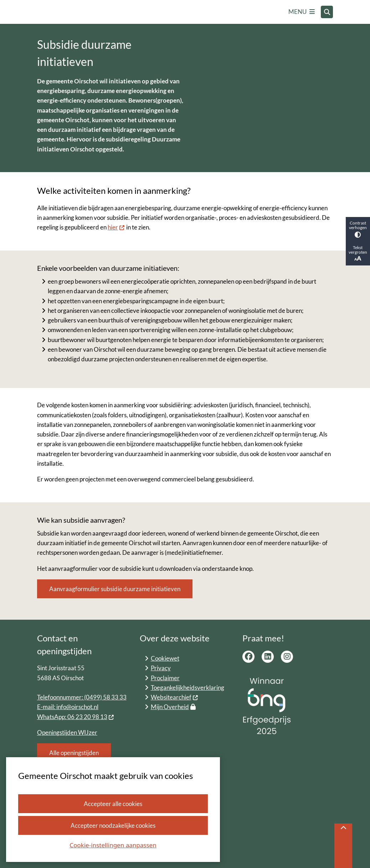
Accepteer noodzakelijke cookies (113, 825)
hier (116, 227)
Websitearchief (175, 697)
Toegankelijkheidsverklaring (187, 688)
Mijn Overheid (173, 707)
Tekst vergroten (358, 254)
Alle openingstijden (74, 753)
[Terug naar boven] (343, 846)
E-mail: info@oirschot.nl (68, 707)
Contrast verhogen (358, 229)
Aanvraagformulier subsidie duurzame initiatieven (115, 589)
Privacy (161, 668)
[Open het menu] (302, 12)
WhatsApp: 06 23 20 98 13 (76, 717)
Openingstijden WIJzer (67, 732)
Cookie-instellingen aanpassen (113, 845)
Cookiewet (165, 658)
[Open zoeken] (327, 12)
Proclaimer (165, 678)
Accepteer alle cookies (113, 804)
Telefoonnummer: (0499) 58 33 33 (82, 697)
